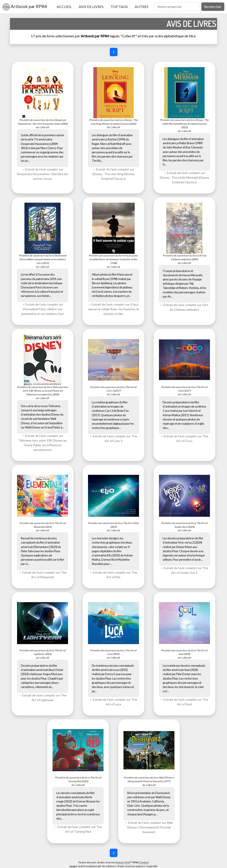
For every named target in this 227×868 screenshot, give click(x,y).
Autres (142, 7)
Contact (144, 862)
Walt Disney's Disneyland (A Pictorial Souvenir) (150, 827)
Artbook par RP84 (25, 7)
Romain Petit (123, 862)
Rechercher (213, 7)
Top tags (119, 7)
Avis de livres (91, 7)
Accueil (64, 7)
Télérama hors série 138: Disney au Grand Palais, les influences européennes (43, 445)
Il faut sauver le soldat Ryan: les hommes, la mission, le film (113, 309)
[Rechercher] (177, 7)
